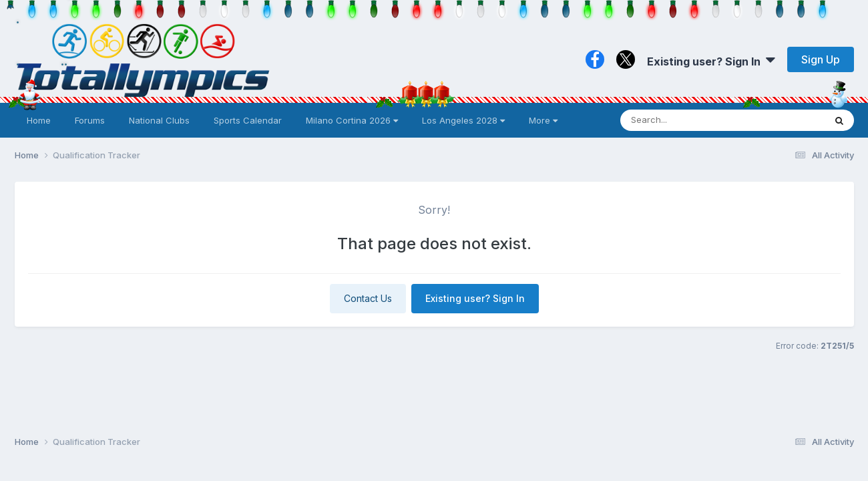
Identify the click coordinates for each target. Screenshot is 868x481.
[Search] (686, 120)
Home (39, 120)
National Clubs (159, 120)
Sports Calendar (248, 120)
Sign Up (821, 59)
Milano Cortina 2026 (352, 120)
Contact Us (368, 298)
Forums (90, 120)
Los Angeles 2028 (463, 120)
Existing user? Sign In (711, 61)
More (543, 120)
